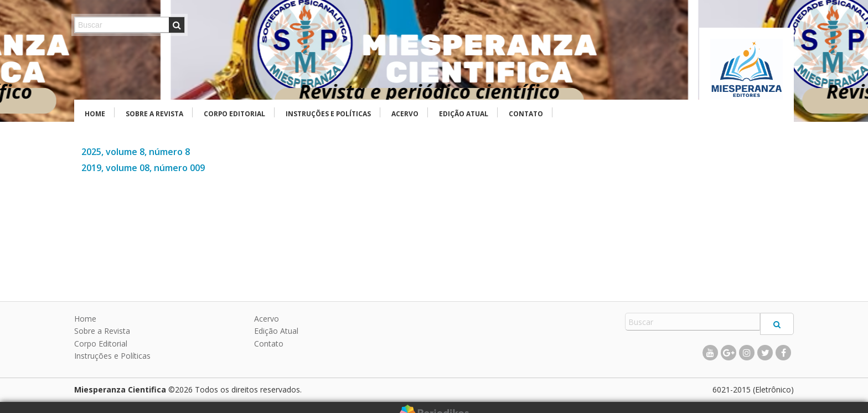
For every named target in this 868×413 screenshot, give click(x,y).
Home (95, 114)
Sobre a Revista (154, 114)
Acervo (405, 114)
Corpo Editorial (234, 114)
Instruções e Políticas (328, 114)
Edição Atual (464, 114)
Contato (526, 114)
